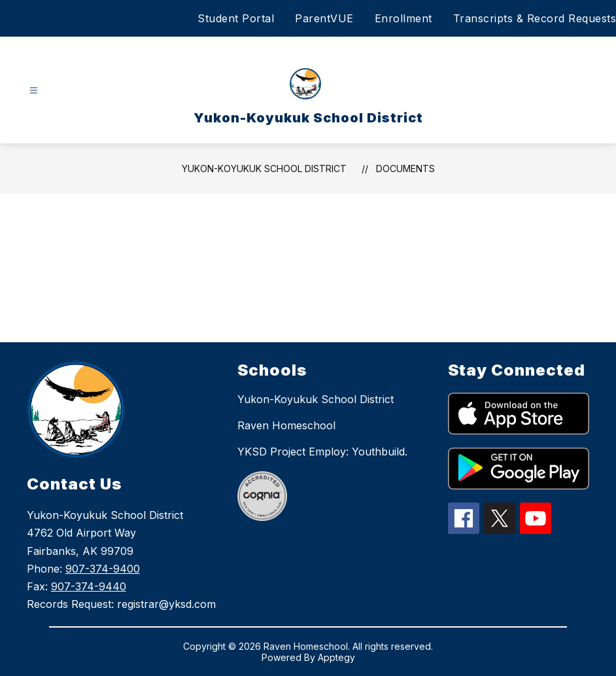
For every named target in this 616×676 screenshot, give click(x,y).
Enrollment (403, 18)
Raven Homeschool (286, 425)
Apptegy (336, 657)
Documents (405, 169)
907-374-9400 (103, 569)
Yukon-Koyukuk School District (264, 169)
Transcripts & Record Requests (535, 18)
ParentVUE (324, 18)
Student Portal (236, 18)
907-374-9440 (89, 586)
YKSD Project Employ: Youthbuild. (322, 452)
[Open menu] (34, 91)
